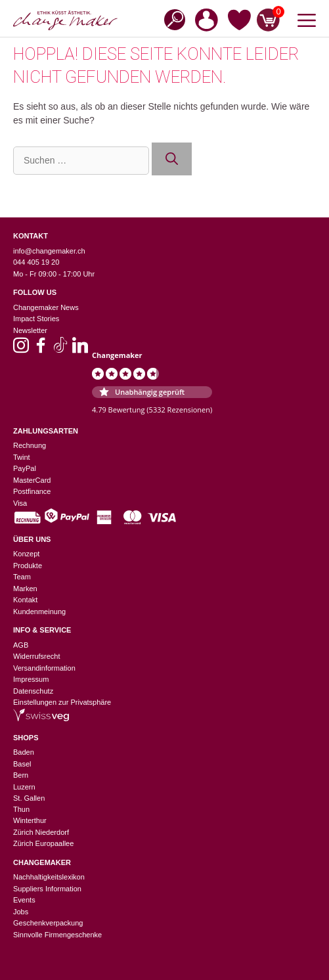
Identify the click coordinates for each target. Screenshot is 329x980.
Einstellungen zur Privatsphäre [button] (62, 702)
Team (22, 577)
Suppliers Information (47, 889)
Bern (21, 775)
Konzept (26, 554)
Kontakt (25, 600)
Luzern (24, 787)
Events (24, 900)
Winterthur (30, 820)
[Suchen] (172, 159)
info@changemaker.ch (49, 251)
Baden (24, 752)
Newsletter (30, 330)
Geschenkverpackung (48, 923)
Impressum (31, 679)
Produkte (28, 566)
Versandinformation (44, 668)
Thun (21, 809)
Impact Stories (36, 319)
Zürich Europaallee (43, 843)
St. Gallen (29, 798)
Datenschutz (33, 691)
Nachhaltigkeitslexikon (49, 877)
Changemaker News (46, 307)
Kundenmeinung (39, 612)
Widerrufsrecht (37, 656)
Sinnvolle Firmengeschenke (57, 935)
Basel (22, 764)
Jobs (21, 912)
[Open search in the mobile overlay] (171, 19)
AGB (21, 645)
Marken (25, 589)
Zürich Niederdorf (41, 832)
